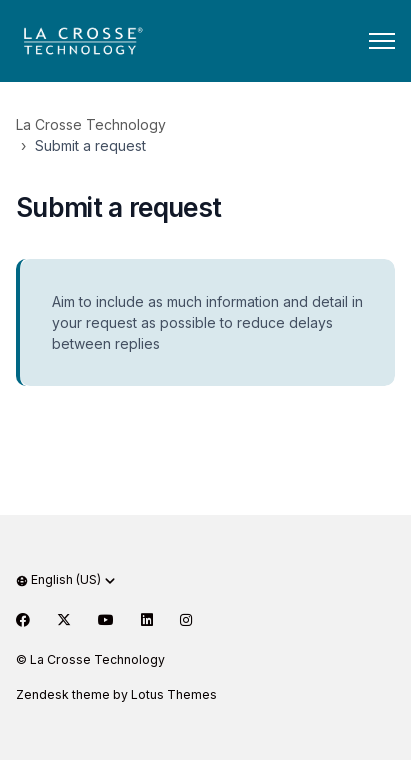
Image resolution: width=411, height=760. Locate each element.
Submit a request (90, 145)
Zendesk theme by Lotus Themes (116, 694)
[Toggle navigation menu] (382, 41)
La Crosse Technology (91, 124)
